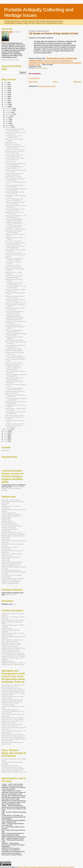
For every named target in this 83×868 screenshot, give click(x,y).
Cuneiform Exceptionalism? (13, 325)
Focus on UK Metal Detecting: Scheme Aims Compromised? (15, 357)
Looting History (7, 531)
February (9, 127)
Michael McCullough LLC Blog (12, 532)
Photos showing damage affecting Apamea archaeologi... (15, 244)
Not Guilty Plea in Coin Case (13, 276)
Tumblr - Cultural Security (10, 583)
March (8, 125)
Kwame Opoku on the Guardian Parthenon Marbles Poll (14, 319)
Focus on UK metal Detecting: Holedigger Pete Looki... (14, 227)
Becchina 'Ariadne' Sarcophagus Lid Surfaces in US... (15, 159)
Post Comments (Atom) (47, 86)
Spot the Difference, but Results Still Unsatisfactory (14, 247)
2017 (6, 101)
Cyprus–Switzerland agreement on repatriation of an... (15, 346)
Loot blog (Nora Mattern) (10, 529)
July (7, 118)
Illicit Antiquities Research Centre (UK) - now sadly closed (12, 641)
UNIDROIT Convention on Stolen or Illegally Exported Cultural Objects (13, 664)
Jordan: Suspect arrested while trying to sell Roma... (14, 379)
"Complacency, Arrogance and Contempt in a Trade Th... (14, 259)
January (8, 429)
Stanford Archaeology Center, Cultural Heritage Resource (11, 564)
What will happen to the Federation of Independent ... (15, 413)
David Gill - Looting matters (11, 500)
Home (55, 82)
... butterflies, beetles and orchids (15, 424)
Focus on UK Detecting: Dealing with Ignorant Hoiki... (15, 130)
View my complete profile (10, 60)
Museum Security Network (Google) (13, 534)
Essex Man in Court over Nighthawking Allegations (13, 316)
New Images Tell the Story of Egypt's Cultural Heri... (13, 365)
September (9, 114)
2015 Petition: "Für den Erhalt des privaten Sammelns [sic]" (13, 686)
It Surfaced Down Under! (10, 524)
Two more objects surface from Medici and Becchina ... (14, 174)
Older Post (78, 82)
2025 (6, 85)
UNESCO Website (8, 661)
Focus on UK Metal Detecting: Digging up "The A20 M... (14, 220)
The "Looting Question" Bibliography (13, 655)
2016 (6, 103)
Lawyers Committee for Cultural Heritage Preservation (12, 527)
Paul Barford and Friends (10, 765)
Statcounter (6, 450)
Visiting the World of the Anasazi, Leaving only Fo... (15, 309)
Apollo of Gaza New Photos (13, 267)
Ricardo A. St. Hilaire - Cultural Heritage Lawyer (12, 555)
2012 (6, 433)
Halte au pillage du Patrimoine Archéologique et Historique (11, 515)
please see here (11, 595)
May (7, 122)
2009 (6, 439)
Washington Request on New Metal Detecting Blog (15, 402)
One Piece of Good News (13, 144)
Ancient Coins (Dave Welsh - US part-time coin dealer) (12, 722)
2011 (6, 435)
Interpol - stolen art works (10, 646)
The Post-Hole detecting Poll (13, 253)
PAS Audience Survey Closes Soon (15, 303)
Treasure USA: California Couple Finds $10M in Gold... (15, 210)
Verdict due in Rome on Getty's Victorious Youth (14, 213)
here (14, 604)
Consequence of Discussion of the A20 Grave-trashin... (15, 147)
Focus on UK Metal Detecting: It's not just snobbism (15, 186)
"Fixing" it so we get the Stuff (13, 363)
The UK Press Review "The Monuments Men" (13, 369)
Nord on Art (5, 539)
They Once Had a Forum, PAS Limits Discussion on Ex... (14, 283)
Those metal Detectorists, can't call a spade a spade (15, 287)
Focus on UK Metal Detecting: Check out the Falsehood (14, 389)
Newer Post (33, 82)
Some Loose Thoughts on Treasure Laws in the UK (15, 290)
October (8, 112)
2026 (6, 83)
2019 (6, 97)
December (9, 109)
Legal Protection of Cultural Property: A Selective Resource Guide (14, 649)
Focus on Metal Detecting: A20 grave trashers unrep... (14, 156)
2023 (6, 88)
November (9, 110)
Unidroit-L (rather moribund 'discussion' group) (10, 704)
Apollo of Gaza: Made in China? (14, 415)
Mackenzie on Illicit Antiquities (14, 351)
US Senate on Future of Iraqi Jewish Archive (14, 426)
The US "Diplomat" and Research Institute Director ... (15, 179)
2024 (6, 87)
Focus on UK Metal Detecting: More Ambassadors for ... (16, 375)
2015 (6, 105)
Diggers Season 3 (10, 143)
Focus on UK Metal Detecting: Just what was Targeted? (15, 164)
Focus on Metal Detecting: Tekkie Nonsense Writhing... (15, 203)
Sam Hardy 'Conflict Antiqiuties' (12, 562)
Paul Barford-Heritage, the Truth (12, 767)
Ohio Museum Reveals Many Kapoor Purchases (14, 232)
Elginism (4, 505)
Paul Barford (17, 32)
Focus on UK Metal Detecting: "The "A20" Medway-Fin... (15, 216)
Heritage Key (6, 519)
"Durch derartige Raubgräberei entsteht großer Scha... (14, 312)
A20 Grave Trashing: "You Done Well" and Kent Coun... (14, 152)
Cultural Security (7, 628)
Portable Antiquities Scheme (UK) (13, 653)
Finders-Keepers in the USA (13, 177)
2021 (6, 92)
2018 (6, 99)
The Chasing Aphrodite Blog (11, 570)
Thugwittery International (12, 278)
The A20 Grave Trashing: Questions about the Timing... (16, 190)
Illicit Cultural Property (9, 523)
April (7, 123)
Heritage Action (7, 518)
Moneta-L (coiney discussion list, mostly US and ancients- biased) (12, 700)
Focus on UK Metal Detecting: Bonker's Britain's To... (14, 167)
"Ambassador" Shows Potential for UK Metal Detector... (15, 300)
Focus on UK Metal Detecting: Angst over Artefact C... (14, 331)
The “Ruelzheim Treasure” (13, 265)
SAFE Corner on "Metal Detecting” (15, 229)
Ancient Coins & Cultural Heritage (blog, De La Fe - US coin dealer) (13, 719)
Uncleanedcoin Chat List (10, 709)
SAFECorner (6, 560)
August (8, 116)
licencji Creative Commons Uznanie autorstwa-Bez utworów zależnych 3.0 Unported (46, 867)
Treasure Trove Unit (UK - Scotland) (13, 656)
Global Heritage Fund (9, 513)
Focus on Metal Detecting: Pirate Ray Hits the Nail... (15, 193)
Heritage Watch (7, 521)
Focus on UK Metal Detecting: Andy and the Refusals (16, 334)
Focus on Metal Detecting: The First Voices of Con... (16, 133)
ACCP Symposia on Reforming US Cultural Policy (15, 396)
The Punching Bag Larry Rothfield (13, 578)
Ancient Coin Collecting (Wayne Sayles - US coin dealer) (12, 725)
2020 (6, 95)
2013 (6, 431)
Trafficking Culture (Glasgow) (11, 582)
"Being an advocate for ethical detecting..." (14, 338)
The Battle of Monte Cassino (13, 349)
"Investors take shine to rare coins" (15, 255)
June (7, 120)
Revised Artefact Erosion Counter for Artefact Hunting (13, 488)
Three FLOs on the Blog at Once (15, 149)
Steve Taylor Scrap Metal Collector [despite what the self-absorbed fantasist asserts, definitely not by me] (14, 770)
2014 (6, 107)
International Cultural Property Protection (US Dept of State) (11, 644)
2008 (6, 441)
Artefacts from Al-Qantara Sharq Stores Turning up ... (15, 297)
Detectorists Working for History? (15, 391)
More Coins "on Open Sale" (13, 241)
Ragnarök (8, 257)
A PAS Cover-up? (10, 161)
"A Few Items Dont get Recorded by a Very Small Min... (16, 399)
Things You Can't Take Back (11, 580)
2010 (6, 437)
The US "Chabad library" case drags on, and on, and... (14, 200)
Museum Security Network (10, 651)
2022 (6, 90)
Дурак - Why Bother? (11, 393)
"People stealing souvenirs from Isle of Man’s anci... (16, 206)
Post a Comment (34, 78)
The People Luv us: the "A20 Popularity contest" (13, 136)
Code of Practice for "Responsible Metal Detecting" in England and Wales (13, 622)
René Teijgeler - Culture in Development (10, 548)
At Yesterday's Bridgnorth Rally (14, 340)
